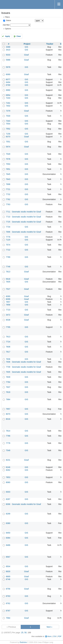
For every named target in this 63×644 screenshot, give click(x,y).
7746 (8, 267)
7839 (8, 377)
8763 (8, 596)
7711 (8, 212)
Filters (7, 17)
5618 (8, 279)
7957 (8, 409)
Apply (7, 36)
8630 (8, 571)
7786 (8, 436)
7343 (8, 121)
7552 (8, 129)
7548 (8, 450)
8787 (8, 611)
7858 (8, 305)
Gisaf (26, 55)
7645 (8, 174)
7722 (8, 250)
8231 (8, 460)
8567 (8, 557)
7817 (8, 352)
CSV (55, 636)
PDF (60, 636)
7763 (8, 204)
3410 (8, 50)
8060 (8, 482)
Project (27, 44)
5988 (8, 60)
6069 (8, 74)
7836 (8, 359)
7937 (8, 387)
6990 (8, 90)
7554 (8, 124)
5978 (8, 67)
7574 (8, 245)
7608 (8, 347)
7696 (8, 232)
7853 (8, 477)
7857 (8, 302)
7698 (8, 184)
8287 (8, 499)
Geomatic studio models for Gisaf (26, 212)
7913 (8, 337)
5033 (8, 55)
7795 (8, 327)
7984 (8, 399)
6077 (8, 79)
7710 (8, 217)
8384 (8, 538)
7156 (8, 134)
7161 (8, 103)
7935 (8, 372)
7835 (8, 282)
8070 (8, 414)
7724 (8, 342)
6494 (8, 82)
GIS (26, 47)
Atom (49, 636)
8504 (8, 566)
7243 (8, 98)
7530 (8, 116)
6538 (8, 320)
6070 (8, 137)
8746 (8, 579)
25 (22, 633)
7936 (8, 362)
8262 (8, 470)
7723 (8, 310)
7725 (8, 222)
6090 (8, 296)
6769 (8, 85)
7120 (8, 240)
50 (25, 633)
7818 (8, 392)
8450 (8, 533)
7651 (8, 169)
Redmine (23, 642)
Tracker (50, 44)
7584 (8, 618)
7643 (8, 179)
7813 (8, 272)
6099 (8, 299)
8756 (8, 589)
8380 (8, 523)
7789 (8, 257)
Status (8, 20)
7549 (8, 154)
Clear (19, 36)
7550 (8, 164)
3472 (8, 315)
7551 (8, 142)
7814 (8, 431)
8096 (8, 504)
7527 (8, 289)
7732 (8, 194)
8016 (8, 419)
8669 (8, 576)
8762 (8, 603)
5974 (8, 147)
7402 (8, 106)
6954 (8, 95)
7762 (8, 199)
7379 (8, 111)
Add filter (6, 25)
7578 (8, 159)
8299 (8, 514)
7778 (8, 443)
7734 (8, 227)
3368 (8, 47)
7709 (8, 367)
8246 (8, 467)
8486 (8, 545)
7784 (8, 382)
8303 (8, 492)
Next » (49, 627)
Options (8, 29)
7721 (8, 189)
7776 (8, 237)
